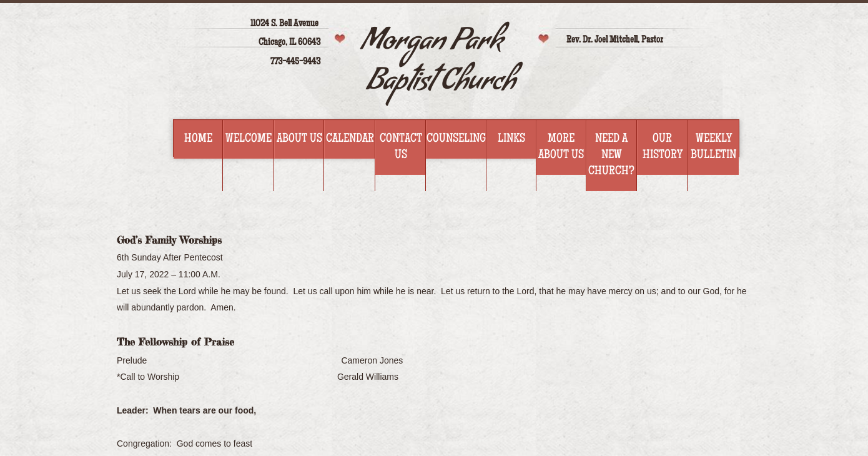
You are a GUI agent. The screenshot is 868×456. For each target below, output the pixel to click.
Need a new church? (611, 156)
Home (198, 139)
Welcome (249, 139)
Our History (663, 147)
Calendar (350, 139)
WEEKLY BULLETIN (713, 147)
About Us (299, 139)
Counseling (456, 139)
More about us (561, 147)
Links (511, 139)
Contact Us (401, 147)
